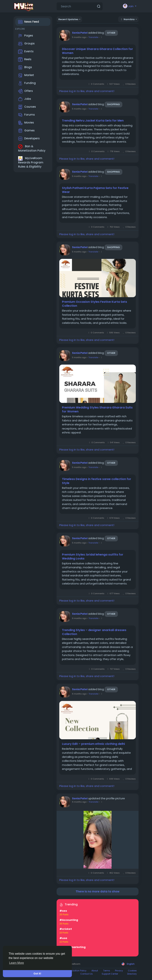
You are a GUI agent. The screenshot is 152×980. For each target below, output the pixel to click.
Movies (26, 123)
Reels (25, 60)
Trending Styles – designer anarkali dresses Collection (94, 632)
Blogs (25, 67)
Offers (26, 91)
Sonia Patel (80, 33)
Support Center (110, 974)
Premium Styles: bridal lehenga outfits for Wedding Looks (93, 557)
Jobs (25, 99)
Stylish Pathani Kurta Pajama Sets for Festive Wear (95, 190)
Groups (26, 44)
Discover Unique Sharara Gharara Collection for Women (97, 51)
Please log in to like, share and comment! (87, 91)
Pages (26, 36)
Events (26, 52)
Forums (27, 115)
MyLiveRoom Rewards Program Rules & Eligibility (31, 162)
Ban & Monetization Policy (32, 148)
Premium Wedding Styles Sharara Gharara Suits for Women (97, 410)
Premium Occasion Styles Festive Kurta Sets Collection (95, 304)
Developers (29, 139)
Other (111, 33)
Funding (27, 83)
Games (26, 131)
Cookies (132, 971)
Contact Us (87, 974)
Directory (132, 974)
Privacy (119, 971)
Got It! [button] (37, 974)
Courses (27, 107)
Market (26, 75)
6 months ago (79, 618)
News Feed (29, 22)
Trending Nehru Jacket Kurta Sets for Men (93, 121)
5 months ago (79, 37)
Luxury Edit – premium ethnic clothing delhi (93, 744)
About (95, 971)
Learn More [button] (17, 963)
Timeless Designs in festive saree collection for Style (97, 481)
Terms (107, 971)
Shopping (113, 104)
